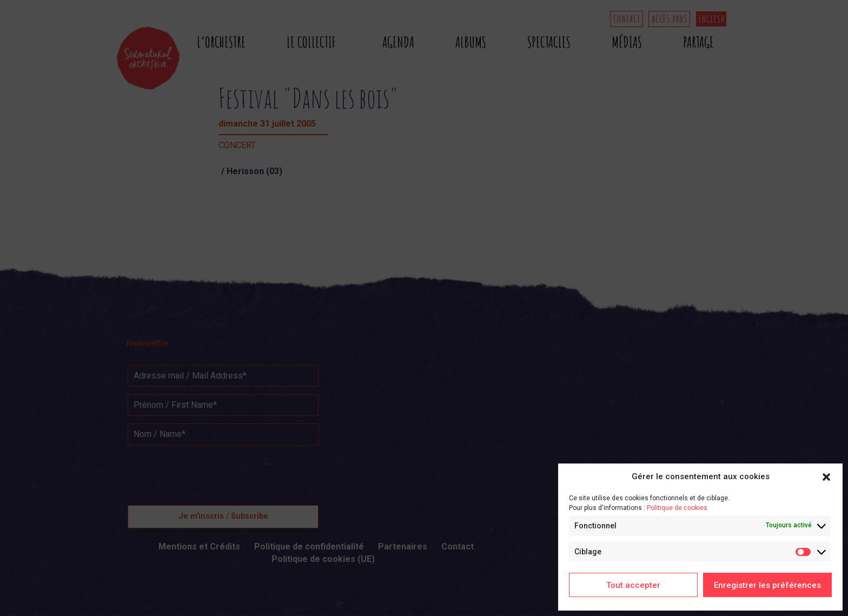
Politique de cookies (677, 508)
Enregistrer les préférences (767, 585)
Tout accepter (633, 585)
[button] (826, 477)
